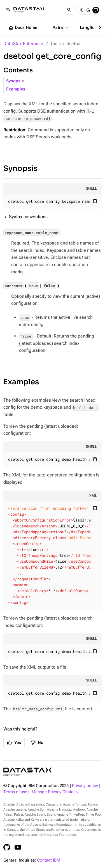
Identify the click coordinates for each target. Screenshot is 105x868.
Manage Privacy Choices (55, 792)
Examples (16, 89)
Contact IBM (49, 860)
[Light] (81, 10)
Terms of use (15, 792)
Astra (61, 28)
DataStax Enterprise (23, 44)
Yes (14, 743)
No (37, 743)
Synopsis (15, 81)
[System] (96, 10)
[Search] (69, 10)
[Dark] (88, 10)
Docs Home (23, 28)
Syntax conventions (28, 217)
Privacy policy (85, 786)
